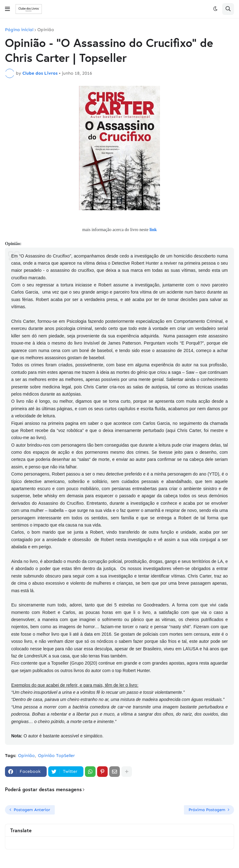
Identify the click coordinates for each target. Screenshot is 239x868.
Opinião (46, 30)
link (153, 230)
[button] (7, 9)
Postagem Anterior (32, 810)
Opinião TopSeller (56, 756)
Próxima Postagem (207, 810)
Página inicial (19, 30)
